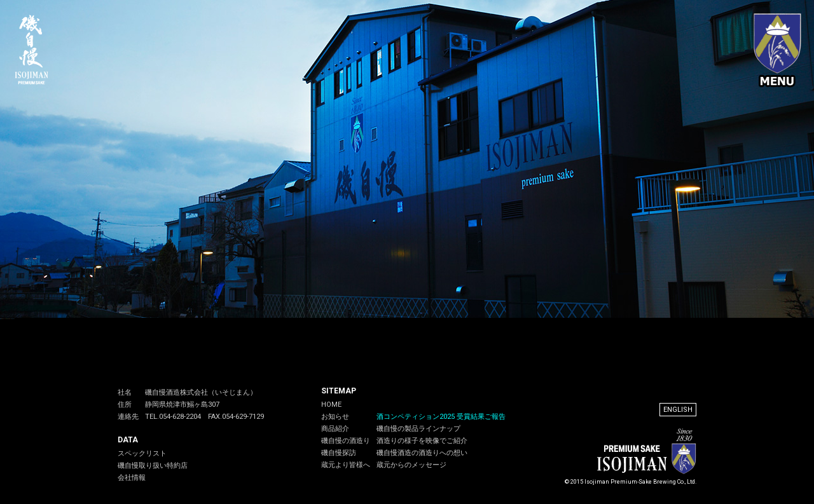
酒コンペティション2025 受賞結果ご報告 (441, 417)
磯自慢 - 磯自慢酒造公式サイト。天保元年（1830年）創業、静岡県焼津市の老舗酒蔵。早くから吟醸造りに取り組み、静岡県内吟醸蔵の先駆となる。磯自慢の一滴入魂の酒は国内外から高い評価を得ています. (37, 50)
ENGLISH (678, 410)
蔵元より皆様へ (346, 465)
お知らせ (335, 417)
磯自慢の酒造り (346, 441)
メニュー (777, 51)
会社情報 (132, 478)
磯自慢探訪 (339, 453)
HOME (331, 405)
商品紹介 (335, 429)
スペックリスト (142, 453)
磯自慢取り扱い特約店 (153, 466)
